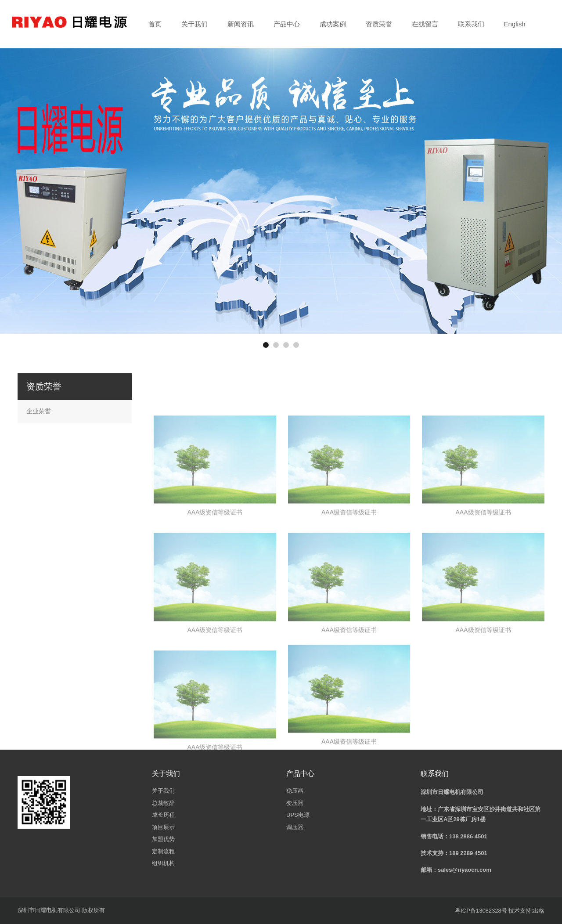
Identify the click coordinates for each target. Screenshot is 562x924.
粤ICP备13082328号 (481, 911)
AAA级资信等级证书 (215, 570)
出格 (539, 911)
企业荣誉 (39, 411)
